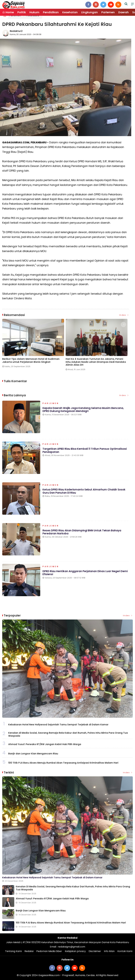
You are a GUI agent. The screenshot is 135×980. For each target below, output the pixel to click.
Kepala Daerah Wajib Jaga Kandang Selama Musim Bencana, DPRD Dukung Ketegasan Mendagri (83, 410)
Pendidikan (51, 12)
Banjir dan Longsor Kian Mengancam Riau (33, 754)
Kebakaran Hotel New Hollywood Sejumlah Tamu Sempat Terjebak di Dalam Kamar (58, 725)
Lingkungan (89, 12)
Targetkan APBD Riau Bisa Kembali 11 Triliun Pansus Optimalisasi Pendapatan (85, 450)
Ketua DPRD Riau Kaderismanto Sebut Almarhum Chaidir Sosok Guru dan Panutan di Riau (84, 491)
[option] (34, 344)
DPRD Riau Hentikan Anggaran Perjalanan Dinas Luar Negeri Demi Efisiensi (85, 573)
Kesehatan (70, 12)
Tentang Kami (13, 951)
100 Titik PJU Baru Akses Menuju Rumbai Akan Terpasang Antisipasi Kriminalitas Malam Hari (63, 763)
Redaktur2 (16, 31)
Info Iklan (109, 951)
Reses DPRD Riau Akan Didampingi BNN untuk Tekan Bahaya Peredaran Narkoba (82, 532)
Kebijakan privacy (75, 951)
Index (124, 315)
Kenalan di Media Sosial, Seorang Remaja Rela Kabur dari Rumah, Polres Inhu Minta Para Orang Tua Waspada (68, 734)
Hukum (34, 12)
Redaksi (29, 951)
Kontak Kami (125, 951)
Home (8, 12)
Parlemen (108, 12)
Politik (22, 12)
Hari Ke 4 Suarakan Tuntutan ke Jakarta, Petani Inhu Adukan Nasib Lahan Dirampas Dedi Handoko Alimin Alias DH (96, 362)
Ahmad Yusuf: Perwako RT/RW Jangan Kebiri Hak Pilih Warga (45, 744)
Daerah (124, 12)
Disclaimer (95, 951)
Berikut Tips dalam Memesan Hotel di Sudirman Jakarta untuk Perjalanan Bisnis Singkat (31, 360)
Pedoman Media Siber (49, 951)
